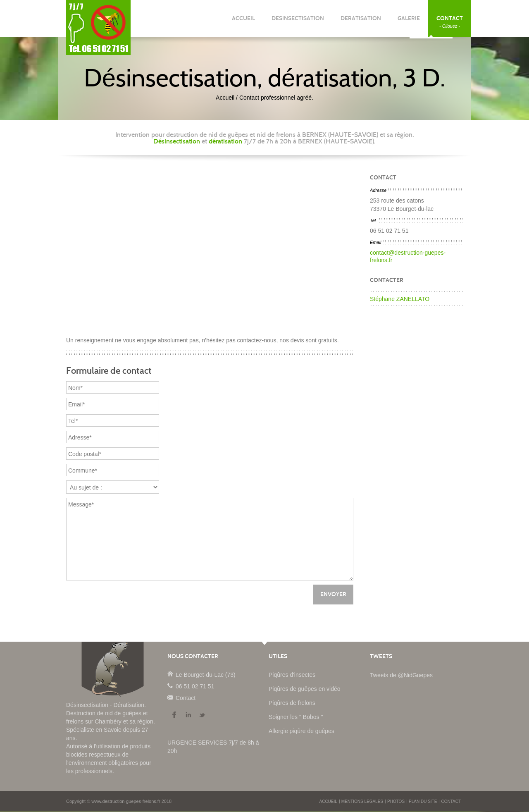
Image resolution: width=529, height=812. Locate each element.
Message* (210, 540)
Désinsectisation (177, 141)
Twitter (202, 715)
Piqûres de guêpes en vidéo (305, 689)
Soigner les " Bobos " (296, 717)
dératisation (225, 141)
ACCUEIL (243, 22)
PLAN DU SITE (423, 802)
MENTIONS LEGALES (362, 802)
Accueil (225, 98)
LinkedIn (188, 715)
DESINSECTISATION (298, 22)
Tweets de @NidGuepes (401, 676)
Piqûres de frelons (292, 703)
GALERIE (409, 22)
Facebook (174, 715)
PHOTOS (396, 802)
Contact (170, 697)
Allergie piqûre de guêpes (301, 731)
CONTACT (450, 22)
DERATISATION (361, 22)
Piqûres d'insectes (292, 675)
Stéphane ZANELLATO (400, 299)
